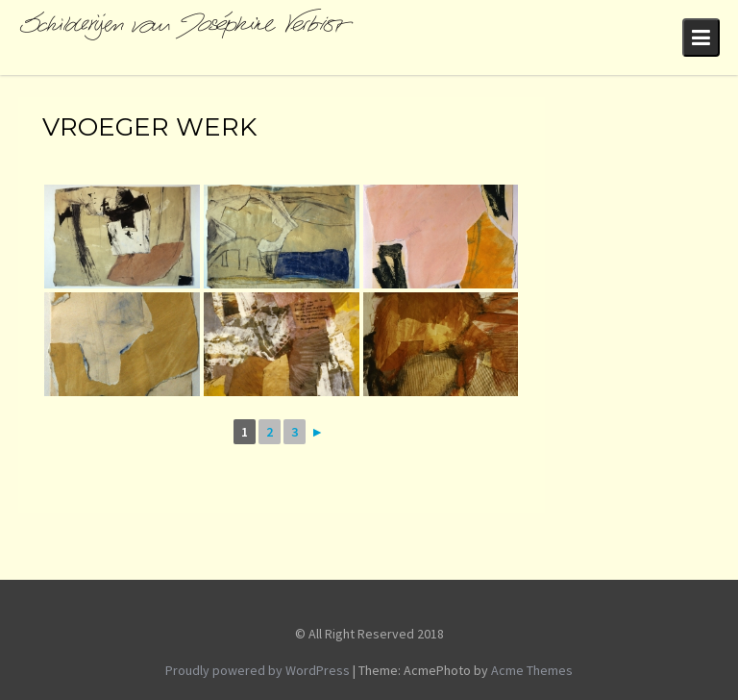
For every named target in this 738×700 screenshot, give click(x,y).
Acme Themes (532, 670)
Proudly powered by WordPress (258, 670)
